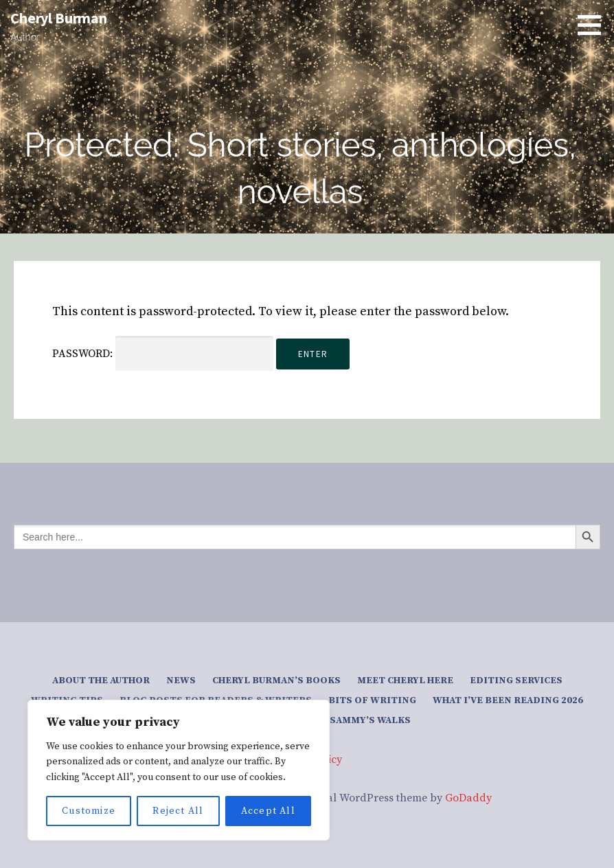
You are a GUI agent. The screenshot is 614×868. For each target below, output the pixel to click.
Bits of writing (372, 700)
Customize (89, 811)
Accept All (268, 811)
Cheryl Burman (59, 18)
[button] (594, 25)
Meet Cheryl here (405, 681)
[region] (179, 770)
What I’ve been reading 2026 (508, 700)
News (181, 681)
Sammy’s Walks (370, 720)
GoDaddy (468, 798)
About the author (101, 681)
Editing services (516, 681)
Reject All (178, 811)
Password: (163, 353)
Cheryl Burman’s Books (276, 681)
